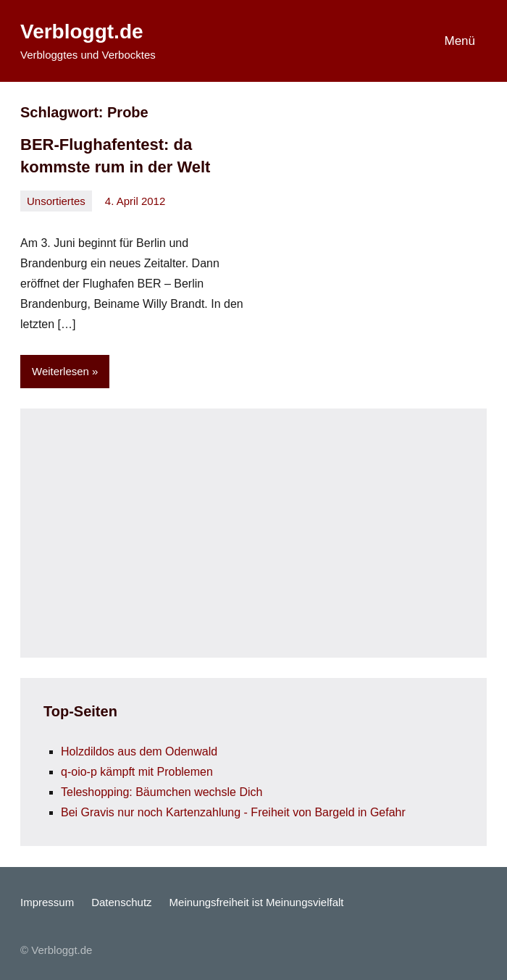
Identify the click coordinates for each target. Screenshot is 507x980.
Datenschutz (121, 902)
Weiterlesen (60, 371)
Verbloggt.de (82, 32)
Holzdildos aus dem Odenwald (139, 751)
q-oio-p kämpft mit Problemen (137, 772)
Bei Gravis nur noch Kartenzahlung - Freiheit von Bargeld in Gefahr (233, 812)
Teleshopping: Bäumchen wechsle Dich (162, 792)
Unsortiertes (56, 201)
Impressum (47, 902)
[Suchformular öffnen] (382, 41)
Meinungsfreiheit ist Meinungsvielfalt (257, 902)
